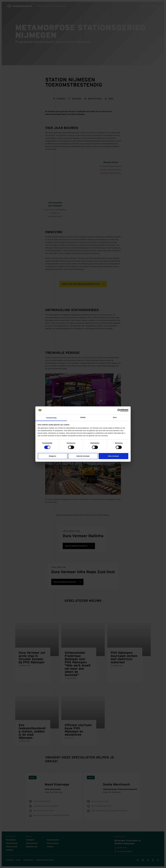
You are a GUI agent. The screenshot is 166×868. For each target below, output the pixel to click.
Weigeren (53, 456)
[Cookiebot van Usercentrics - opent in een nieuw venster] (119, 410)
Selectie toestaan (83, 456)
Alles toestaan (113, 456)
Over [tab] (115, 417)
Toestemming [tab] (51, 418)
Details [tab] (83, 417)
